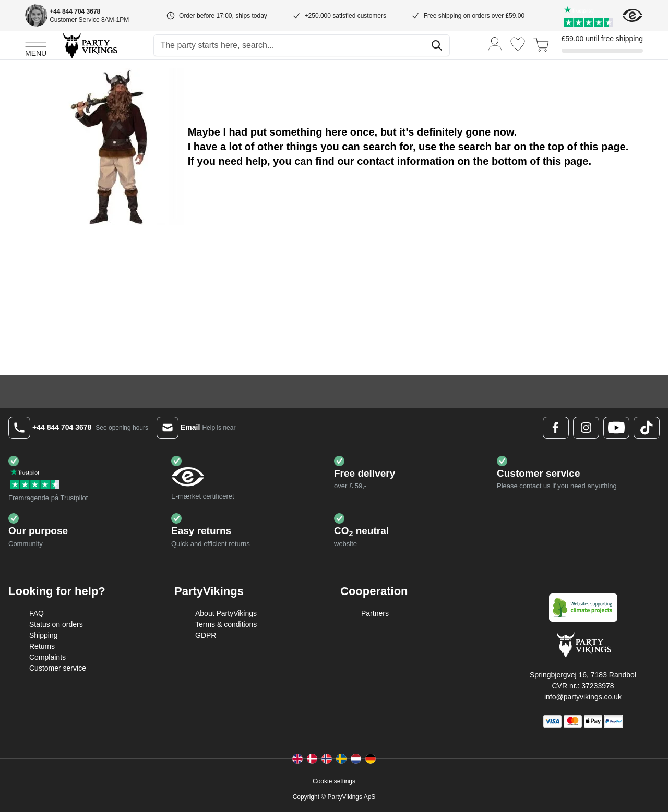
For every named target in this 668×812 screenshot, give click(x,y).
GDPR (206, 635)
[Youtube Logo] (616, 428)
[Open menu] (36, 45)
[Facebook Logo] (556, 428)
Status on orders (56, 624)
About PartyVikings (226, 613)
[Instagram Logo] (586, 428)
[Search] (437, 45)
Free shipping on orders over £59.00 (474, 16)
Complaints (47, 657)
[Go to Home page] (90, 45)
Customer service (58, 668)
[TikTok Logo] (647, 428)
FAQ (37, 613)
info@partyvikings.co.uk (583, 697)
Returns (42, 646)
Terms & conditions (226, 624)
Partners (375, 613)
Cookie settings (334, 781)
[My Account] (495, 43)
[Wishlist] (518, 44)
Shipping (44, 635)
